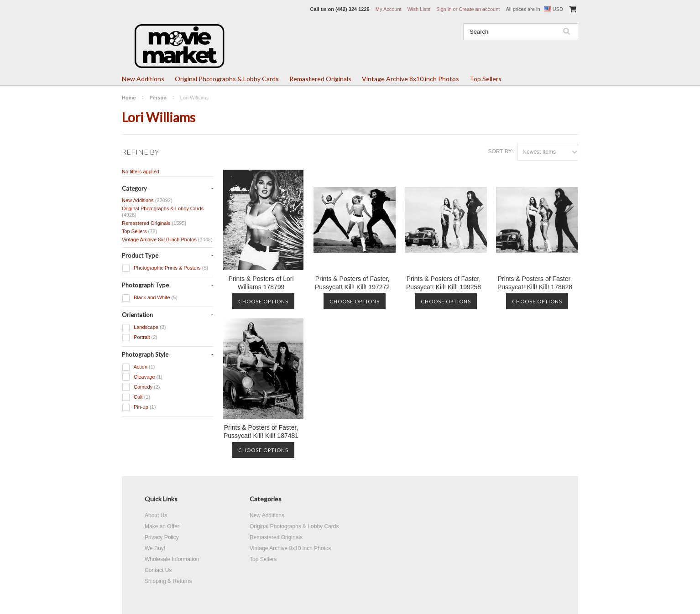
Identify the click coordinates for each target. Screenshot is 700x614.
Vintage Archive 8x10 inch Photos (410, 79)
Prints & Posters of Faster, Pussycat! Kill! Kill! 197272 (352, 283)
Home (129, 98)
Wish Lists (419, 9)
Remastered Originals (320, 79)
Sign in (444, 9)
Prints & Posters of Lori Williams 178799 (261, 283)
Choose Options (263, 301)
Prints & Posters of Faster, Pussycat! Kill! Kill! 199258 (444, 283)
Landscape (144, 328)
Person (158, 98)
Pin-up (139, 407)
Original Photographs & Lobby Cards (227, 79)
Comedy (141, 387)
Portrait (140, 338)
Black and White (150, 298)
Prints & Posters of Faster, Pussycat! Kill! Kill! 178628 (535, 283)
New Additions (143, 79)
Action (138, 367)
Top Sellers (486, 79)
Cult (136, 397)
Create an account (479, 9)
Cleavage (142, 377)
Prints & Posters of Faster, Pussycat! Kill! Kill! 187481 (261, 432)
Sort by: (500, 151)
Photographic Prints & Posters (165, 268)
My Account (389, 9)
